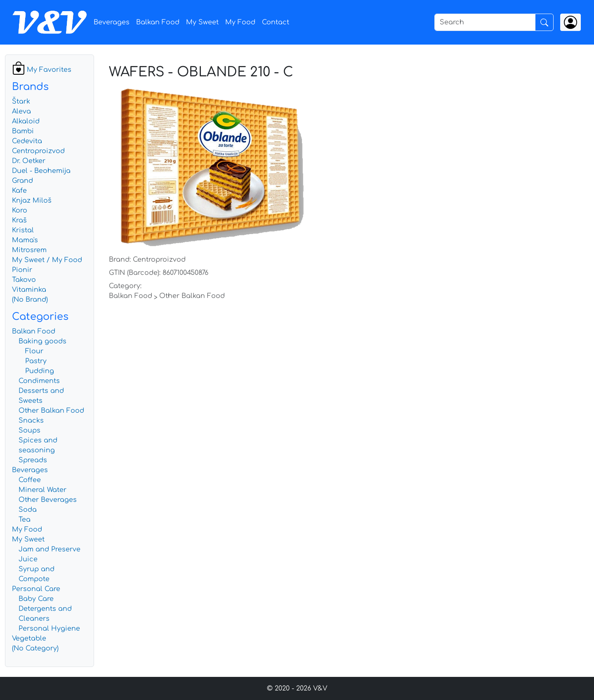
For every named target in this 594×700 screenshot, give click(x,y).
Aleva (21, 111)
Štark (21, 102)
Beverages (112, 22)
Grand (22, 181)
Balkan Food (158, 22)
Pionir (22, 270)
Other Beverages (48, 500)
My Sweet (202, 22)
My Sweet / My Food (47, 260)
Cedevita (27, 141)
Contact (276, 22)
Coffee (30, 480)
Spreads (33, 460)
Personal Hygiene (49, 629)
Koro (20, 210)
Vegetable (29, 639)
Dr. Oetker (29, 161)
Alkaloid (26, 121)
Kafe (19, 191)
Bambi (23, 131)
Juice (28, 559)
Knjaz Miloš (32, 201)
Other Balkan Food (51, 411)
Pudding (40, 371)
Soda (28, 510)
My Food (240, 22)
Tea (25, 520)
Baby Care (36, 599)
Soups (29, 430)
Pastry (36, 361)
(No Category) (35, 648)
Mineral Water (42, 490)
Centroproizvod (38, 151)
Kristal (23, 230)
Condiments (39, 381)
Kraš (19, 220)
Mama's (25, 240)
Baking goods (42, 341)
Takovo (24, 280)
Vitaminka (29, 290)
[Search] (485, 22)
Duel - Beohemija (41, 171)
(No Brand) (30, 300)
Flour (34, 351)
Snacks (31, 421)
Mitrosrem (29, 250)
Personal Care (36, 589)
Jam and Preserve (49, 549)
